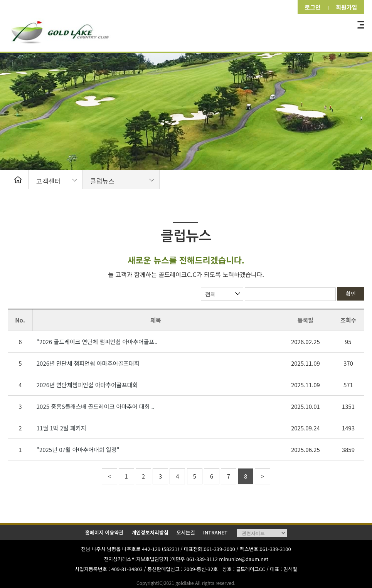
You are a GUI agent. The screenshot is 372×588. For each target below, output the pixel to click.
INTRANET (215, 532)
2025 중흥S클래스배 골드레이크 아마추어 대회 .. (96, 406)
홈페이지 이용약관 (104, 532)
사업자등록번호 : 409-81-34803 (109, 569)
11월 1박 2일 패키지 (61, 428)
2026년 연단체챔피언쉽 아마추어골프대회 (87, 385)
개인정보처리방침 (150, 532)
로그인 (310, 7)
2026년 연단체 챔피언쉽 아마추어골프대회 (88, 363)
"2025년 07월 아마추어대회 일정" (78, 449)
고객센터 (48, 181)
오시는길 (186, 532)
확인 (351, 294)
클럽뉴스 (102, 181)
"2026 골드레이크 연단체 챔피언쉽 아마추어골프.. (97, 342)
